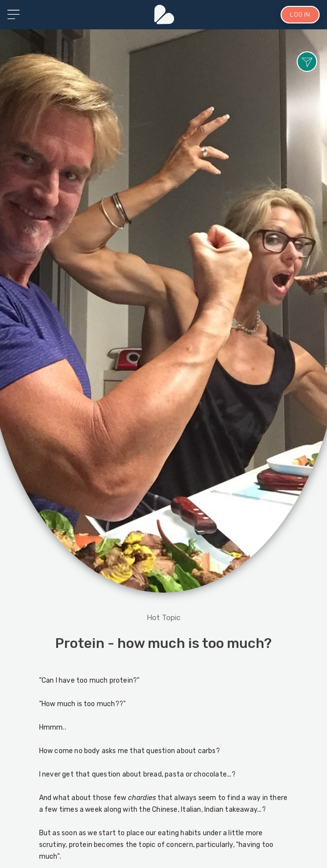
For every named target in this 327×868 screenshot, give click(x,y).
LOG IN (300, 14)
